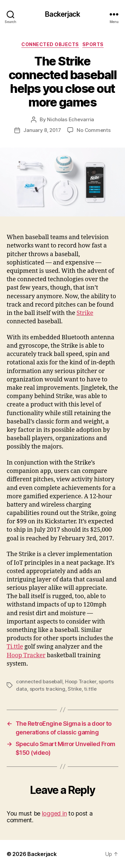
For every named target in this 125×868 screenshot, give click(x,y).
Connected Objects (50, 44)
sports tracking (47, 689)
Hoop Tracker (26, 655)
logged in (54, 813)
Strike (85, 313)
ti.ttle (90, 689)
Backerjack (62, 14)
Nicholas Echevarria (70, 119)
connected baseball (39, 681)
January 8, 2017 (42, 130)
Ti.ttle (15, 647)
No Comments (93, 130)
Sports (93, 44)
